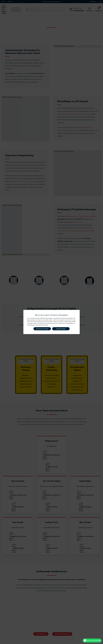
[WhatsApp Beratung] (92, 640)
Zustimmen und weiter (42, 329)
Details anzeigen (61, 329)
